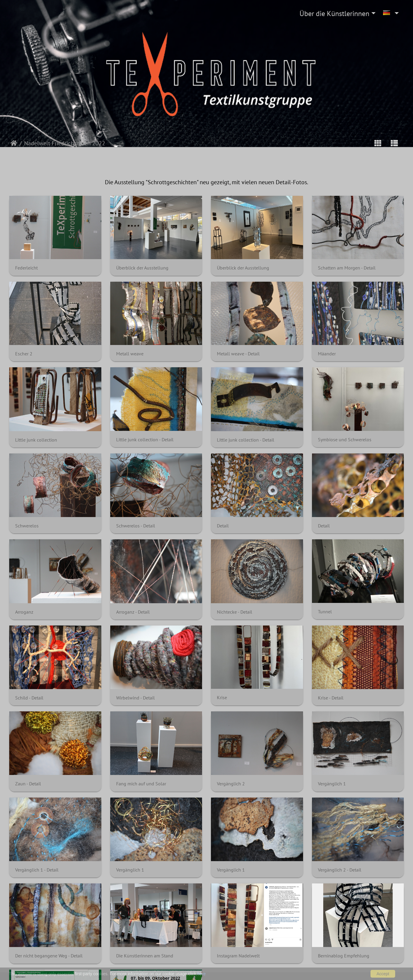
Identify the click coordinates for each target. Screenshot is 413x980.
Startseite (14, 143)
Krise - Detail (331, 698)
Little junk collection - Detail (145, 440)
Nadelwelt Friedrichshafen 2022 (65, 143)
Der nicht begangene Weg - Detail (49, 956)
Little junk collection (36, 440)
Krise (222, 698)
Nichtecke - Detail (235, 612)
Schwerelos (27, 526)
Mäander (327, 354)
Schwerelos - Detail (136, 526)
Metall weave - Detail (238, 354)
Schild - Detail (29, 698)
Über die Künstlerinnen (334, 14)
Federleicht (26, 268)
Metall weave (130, 354)
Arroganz (24, 612)
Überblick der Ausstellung (142, 268)
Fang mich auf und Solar (141, 784)
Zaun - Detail (28, 784)
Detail (223, 526)
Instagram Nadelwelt (238, 956)
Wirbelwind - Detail (135, 698)
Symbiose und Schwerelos (345, 440)
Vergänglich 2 (231, 784)
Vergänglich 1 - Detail (37, 870)
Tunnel (325, 612)
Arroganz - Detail (133, 612)
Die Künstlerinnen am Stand (145, 956)
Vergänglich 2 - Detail (340, 870)
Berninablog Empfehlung (344, 956)
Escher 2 (24, 354)
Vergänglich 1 (332, 784)
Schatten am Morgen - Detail (347, 268)
